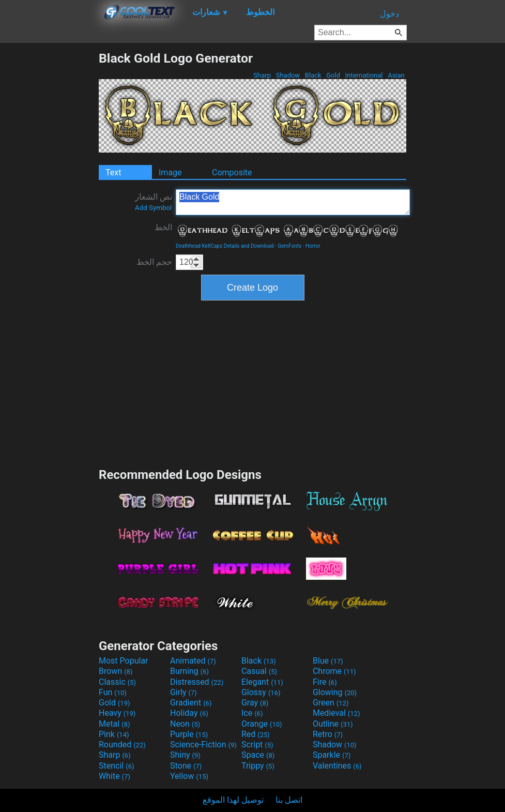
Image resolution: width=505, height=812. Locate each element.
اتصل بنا (289, 800)
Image (170, 172)
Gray (255, 703)
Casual (259, 671)
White (114, 776)
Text (113, 172)
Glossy (261, 692)
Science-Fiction (203, 745)
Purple (189, 734)
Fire (325, 682)
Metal (114, 724)
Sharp (262, 75)
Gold (333, 75)
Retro (328, 734)
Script (257, 745)
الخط (163, 227)
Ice (252, 713)
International (364, 75)
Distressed (197, 682)
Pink (114, 734)
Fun (113, 692)
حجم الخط (154, 262)
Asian (396, 75)
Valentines (337, 766)
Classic (117, 682)
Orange (262, 724)
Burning (189, 671)
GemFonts (289, 246)
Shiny (185, 755)
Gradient (191, 703)
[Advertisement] (49, 206)
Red (256, 734)
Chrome (334, 671)
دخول (389, 14)
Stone (186, 766)
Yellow (189, 776)
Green (331, 703)
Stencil (116, 766)
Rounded (122, 745)
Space (258, 755)
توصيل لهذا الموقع (233, 800)
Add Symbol (153, 208)
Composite (232, 172)
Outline (333, 724)
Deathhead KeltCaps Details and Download (225, 246)
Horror (313, 246)
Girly (183, 692)
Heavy (117, 713)
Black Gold (293, 202)
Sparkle (332, 755)
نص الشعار (154, 202)
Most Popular (124, 661)
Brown (116, 671)
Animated (193, 661)
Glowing (335, 692)
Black (313, 75)
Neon (185, 724)
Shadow (288, 75)
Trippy (258, 766)
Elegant (262, 682)
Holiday (189, 713)
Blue (328, 661)
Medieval (336, 713)
